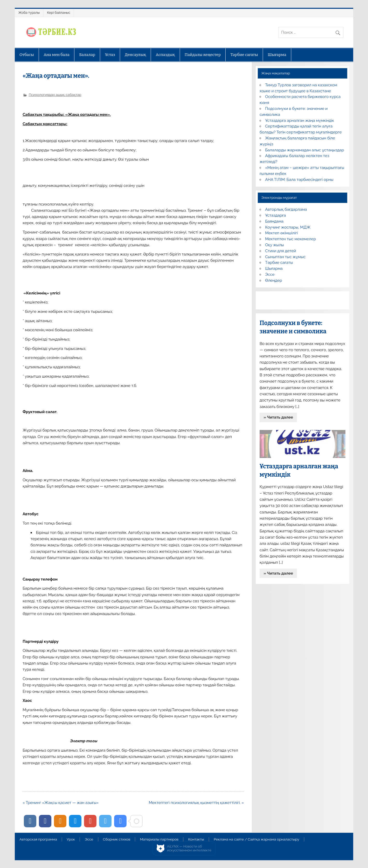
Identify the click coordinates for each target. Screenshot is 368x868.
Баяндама (274, 221)
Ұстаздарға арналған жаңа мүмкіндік (300, 121)
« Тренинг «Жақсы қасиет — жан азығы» (61, 803)
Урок (71, 839)
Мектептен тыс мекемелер (290, 239)
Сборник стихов (117, 839)
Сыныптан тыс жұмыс (285, 257)
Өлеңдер (273, 280)
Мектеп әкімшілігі (281, 233)
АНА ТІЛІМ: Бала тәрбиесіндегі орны (299, 180)
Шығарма (277, 55)
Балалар (87, 55)
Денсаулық (135, 55)
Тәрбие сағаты (244, 55)
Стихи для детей (280, 251)
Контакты (196, 839)
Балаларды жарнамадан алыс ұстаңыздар (305, 150)
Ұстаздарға (275, 215)
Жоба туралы (29, 13)
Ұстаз (110, 55)
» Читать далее (278, 417)
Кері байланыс (59, 13)
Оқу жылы (274, 245)
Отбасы (27, 55)
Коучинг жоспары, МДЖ (288, 227)
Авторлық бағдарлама (286, 209)
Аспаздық (165, 55)
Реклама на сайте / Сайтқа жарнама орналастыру (256, 839)
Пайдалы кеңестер (203, 55)
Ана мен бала (57, 55)
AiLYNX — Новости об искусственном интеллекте (189, 848)
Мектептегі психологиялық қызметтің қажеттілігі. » (196, 803)
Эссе (270, 274)
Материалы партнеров (159, 839)
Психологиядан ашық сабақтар (55, 95)
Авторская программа (38, 839)
